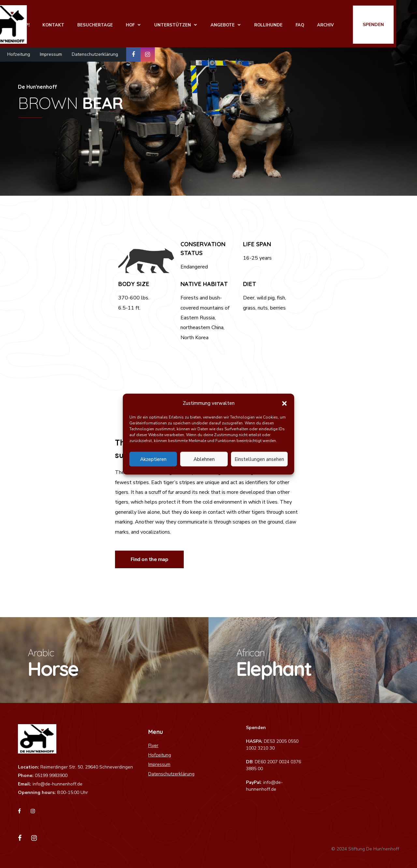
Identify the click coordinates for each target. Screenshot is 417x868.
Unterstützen (196, 23)
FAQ (324, 23)
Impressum (72, 52)
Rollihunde (292, 23)
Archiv (349, 23)
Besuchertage (119, 23)
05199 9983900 (51, 776)
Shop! (46, 23)
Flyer (13, 52)
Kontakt (77, 23)
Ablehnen (204, 459)
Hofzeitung (39, 52)
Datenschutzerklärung (116, 52)
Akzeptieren (153, 459)
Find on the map (150, 559)
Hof (154, 23)
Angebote (246, 23)
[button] (284, 403)
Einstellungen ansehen (259, 459)
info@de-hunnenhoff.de (58, 784)
